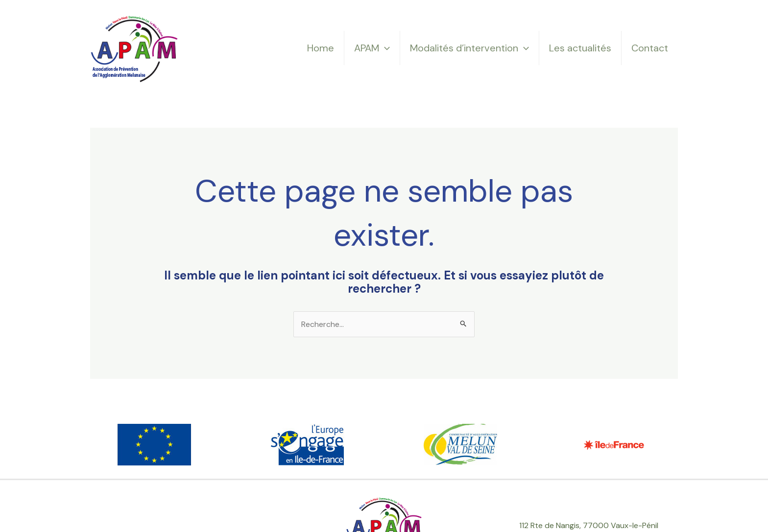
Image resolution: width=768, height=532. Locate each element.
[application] (384, 48)
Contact (650, 48)
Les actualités (580, 48)
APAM (372, 48)
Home (321, 48)
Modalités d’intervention (469, 48)
